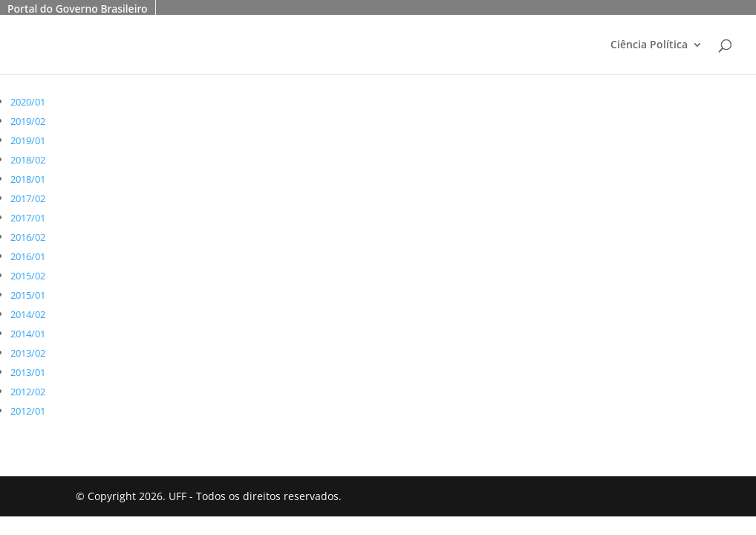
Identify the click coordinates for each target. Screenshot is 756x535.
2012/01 (28, 411)
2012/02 (28, 392)
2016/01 (28, 256)
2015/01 (28, 295)
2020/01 (28, 102)
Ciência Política (649, 45)
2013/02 (28, 353)
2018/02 (28, 160)
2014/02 (28, 314)
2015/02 (28, 276)
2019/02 (28, 121)
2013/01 (28, 372)
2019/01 (28, 140)
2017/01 (28, 218)
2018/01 (28, 179)
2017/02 (28, 198)
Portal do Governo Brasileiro (78, 9)
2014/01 (28, 334)
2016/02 (28, 237)
